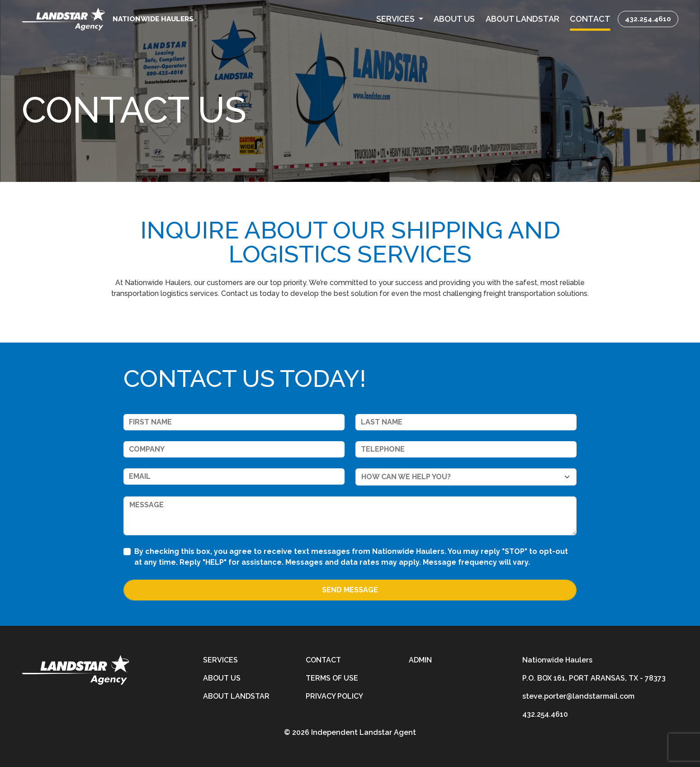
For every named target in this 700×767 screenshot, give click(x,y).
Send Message (350, 590)
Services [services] (220, 660)
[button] (400, 19)
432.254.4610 (648, 19)
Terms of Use (332, 678)
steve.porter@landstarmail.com (578, 696)
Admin (420, 660)
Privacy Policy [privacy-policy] (334, 696)
